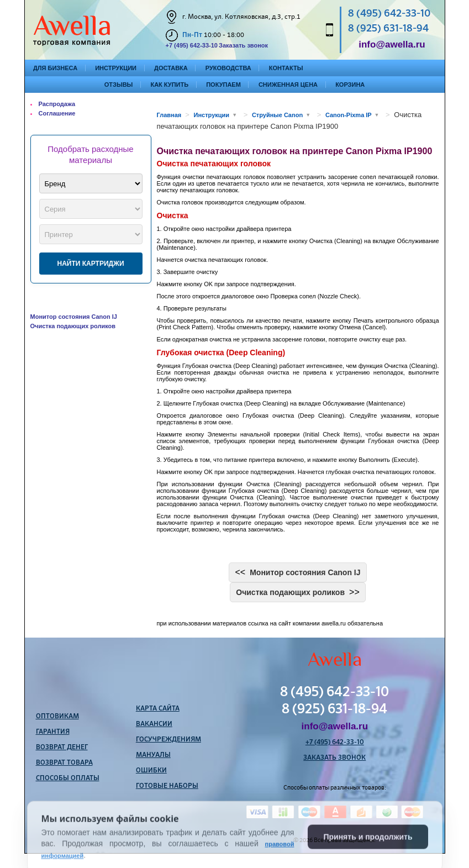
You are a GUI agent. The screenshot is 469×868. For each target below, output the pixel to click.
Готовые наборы (167, 786)
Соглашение (57, 113)
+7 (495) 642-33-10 (192, 45)
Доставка (171, 68)
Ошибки (151, 771)
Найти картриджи (90, 264)
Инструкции (116, 68)
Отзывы (119, 85)
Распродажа (57, 104)
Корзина (350, 85)
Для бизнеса (55, 68)
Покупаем (223, 85)
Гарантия (53, 732)
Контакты (286, 68)
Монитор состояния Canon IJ (74, 317)
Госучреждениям (168, 740)
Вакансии (154, 724)
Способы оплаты (68, 778)
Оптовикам (57, 717)
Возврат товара (64, 763)
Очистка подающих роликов (73, 326)
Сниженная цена (288, 85)
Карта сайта (158, 709)
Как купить (169, 85)
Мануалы (153, 755)
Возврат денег (62, 748)
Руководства (228, 68)
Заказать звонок (243, 45)
